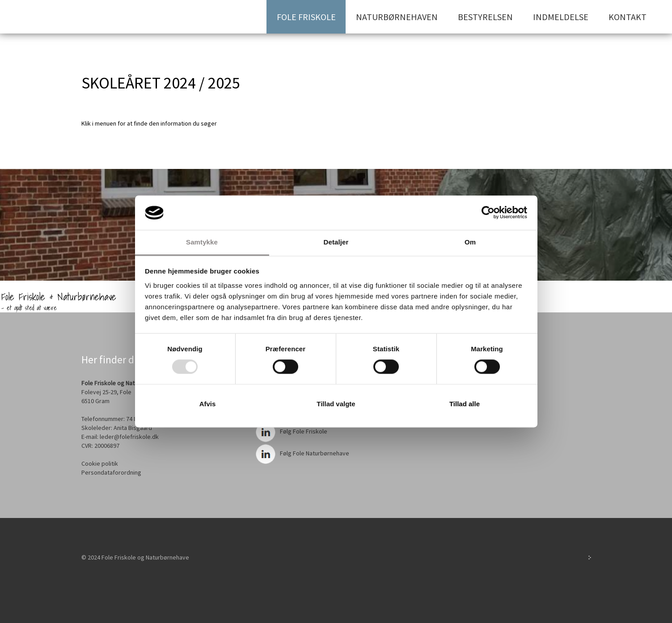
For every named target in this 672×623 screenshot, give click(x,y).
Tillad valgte (336, 404)
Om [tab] (470, 242)
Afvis (208, 404)
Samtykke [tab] (202, 242)
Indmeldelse (561, 17)
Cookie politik (100, 463)
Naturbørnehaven (397, 17)
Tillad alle (465, 404)
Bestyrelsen (485, 17)
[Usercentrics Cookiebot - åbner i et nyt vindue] (488, 213)
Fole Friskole (306, 17)
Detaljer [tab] (336, 242)
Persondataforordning (111, 472)
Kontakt (628, 17)
